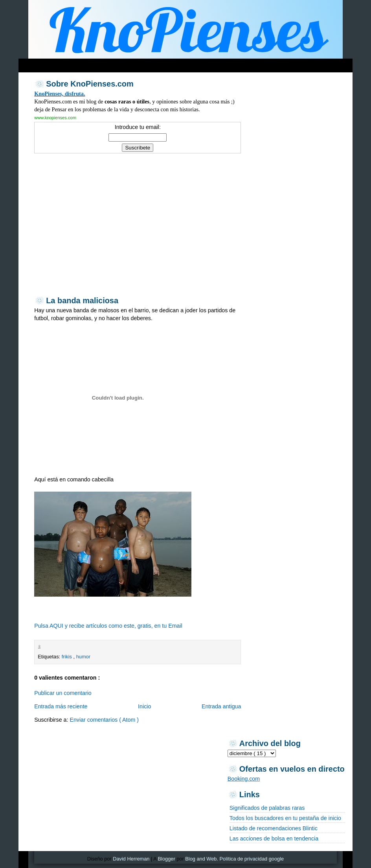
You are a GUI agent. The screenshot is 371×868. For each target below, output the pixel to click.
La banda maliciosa (82, 300)
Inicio (144, 706)
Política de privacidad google (252, 859)
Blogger (167, 859)
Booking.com (244, 779)
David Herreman (131, 859)
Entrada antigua (221, 706)
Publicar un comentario (63, 693)
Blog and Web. (202, 859)
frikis (68, 657)
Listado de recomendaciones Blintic (274, 828)
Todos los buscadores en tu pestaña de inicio (285, 818)
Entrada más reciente (61, 706)
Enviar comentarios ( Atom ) (104, 720)
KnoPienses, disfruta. (60, 94)
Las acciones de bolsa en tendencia (274, 839)
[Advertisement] (169, 64)
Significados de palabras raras (267, 808)
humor (83, 657)
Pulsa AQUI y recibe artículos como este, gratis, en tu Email (108, 626)
